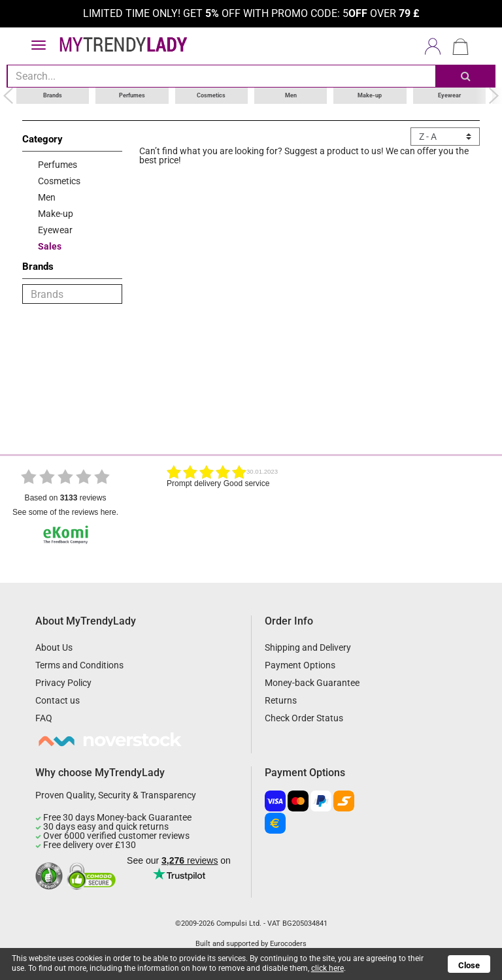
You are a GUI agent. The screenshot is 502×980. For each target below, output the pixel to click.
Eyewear (449, 95)
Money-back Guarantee (312, 683)
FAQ (44, 718)
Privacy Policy (63, 683)
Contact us (58, 700)
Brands (53, 95)
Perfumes (132, 95)
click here (327, 968)
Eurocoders (288, 944)
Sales (50, 246)
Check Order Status (304, 718)
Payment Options (300, 665)
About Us (54, 647)
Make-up (370, 95)
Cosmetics (211, 95)
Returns (281, 700)
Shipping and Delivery (308, 647)
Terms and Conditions (79, 665)
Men (291, 95)
